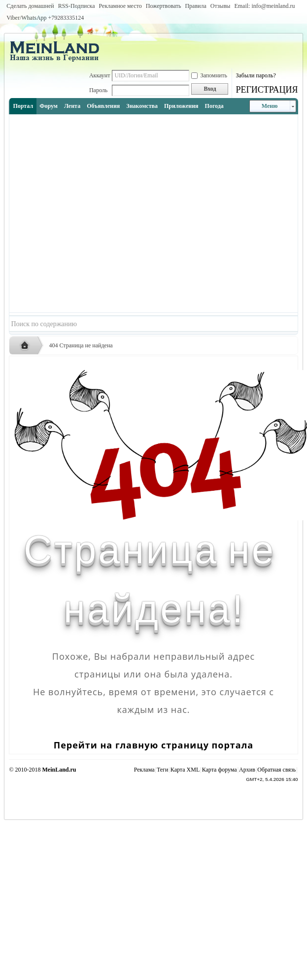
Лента (72, 106)
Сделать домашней (30, 6)
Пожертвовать (164, 6)
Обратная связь (276, 770)
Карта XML (185, 770)
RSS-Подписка (77, 6)
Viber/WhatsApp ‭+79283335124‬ (45, 18)
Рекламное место (120, 6)
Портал (23, 106)
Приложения (181, 106)
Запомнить (209, 75)
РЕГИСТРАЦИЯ (267, 90)
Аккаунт (100, 75)
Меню (270, 106)
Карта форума (220, 770)
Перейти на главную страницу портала (153, 745)
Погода (214, 106)
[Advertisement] (102, 213)
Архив (247, 770)
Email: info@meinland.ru (264, 6)
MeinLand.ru (59, 770)
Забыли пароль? (256, 75)
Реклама (144, 770)
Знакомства (142, 106)
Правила (195, 6)
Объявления (103, 106)
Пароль (98, 90)
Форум (49, 106)
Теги (163, 770)
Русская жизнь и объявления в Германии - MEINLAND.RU (27, 346)
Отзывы (221, 6)
